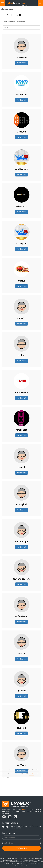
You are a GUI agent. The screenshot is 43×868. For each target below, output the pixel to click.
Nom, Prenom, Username (14, 22)
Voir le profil (21, 63)
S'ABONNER (21, 848)
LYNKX (25, 809)
